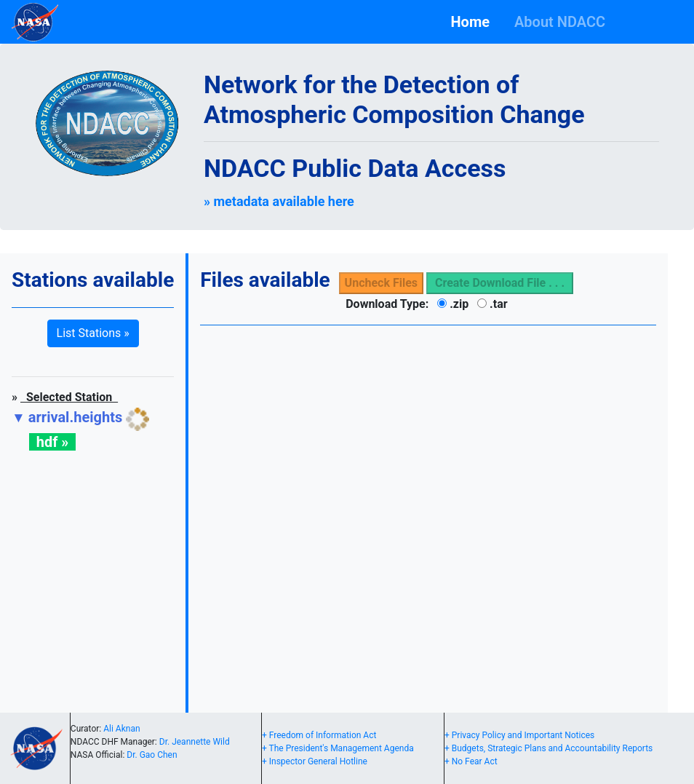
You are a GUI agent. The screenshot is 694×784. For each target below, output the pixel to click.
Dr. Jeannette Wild (195, 742)
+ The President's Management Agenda (338, 748)
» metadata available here (279, 201)
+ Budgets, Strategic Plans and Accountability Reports (549, 748)
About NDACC (563, 22)
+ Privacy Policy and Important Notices (519, 735)
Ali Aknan (121, 729)
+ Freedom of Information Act (319, 735)
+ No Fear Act (471, 761)
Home (473, 22)
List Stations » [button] (93, 333)
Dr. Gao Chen (152, 755)
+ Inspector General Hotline (315, 761)
